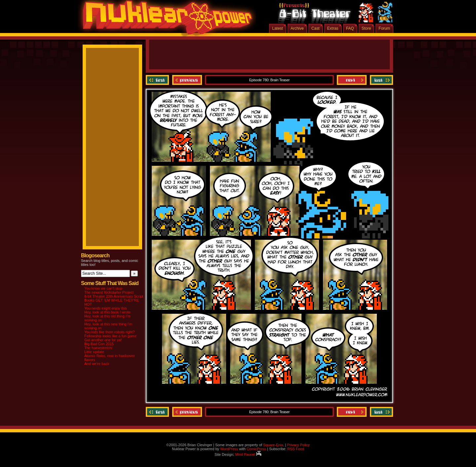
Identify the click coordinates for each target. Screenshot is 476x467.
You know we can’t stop (103, 288)
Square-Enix (273, 445)
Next (352, 80)
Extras (333, 28)
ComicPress (256, 449)
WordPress (229, 449)
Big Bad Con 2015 (99, 344)
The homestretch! (99, 348)
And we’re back (97, 364)
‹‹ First (158, 80)
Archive (297, 28)
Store (366, 28)
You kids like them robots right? (109, 332)
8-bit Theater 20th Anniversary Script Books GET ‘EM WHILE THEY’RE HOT (114, 300)
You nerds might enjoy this (106, 308)
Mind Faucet (248, 454)
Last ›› (381, 80)
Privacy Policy (298, 445)
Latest (278, 28)
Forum (384, 28)
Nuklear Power (165, 20)
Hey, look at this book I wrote (107, 312)
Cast (316, 28)
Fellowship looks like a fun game (110, 336)
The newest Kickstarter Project (109, 292)
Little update (94, 352)
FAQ (350, 28)
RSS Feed (296, 449)
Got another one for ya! (103, 340)
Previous (187, 80)
